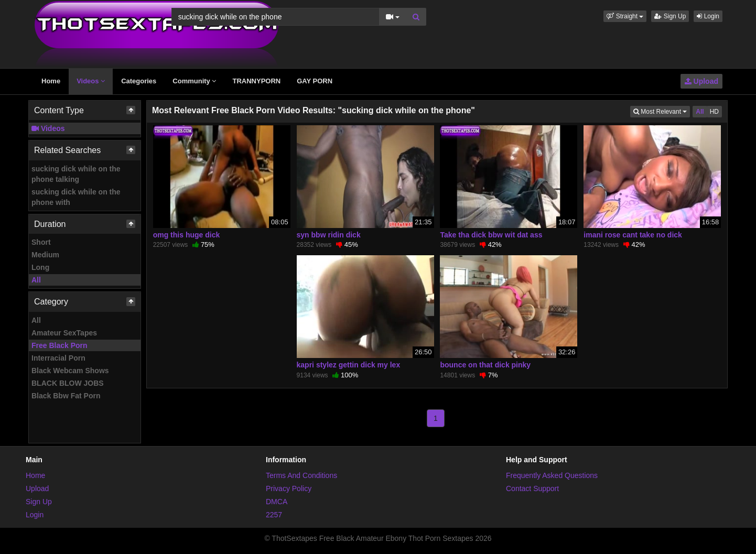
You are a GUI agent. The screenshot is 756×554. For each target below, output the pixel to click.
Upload (701, 81)
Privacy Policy (289, 488)
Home (51, 81)
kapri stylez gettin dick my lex (349, 365)
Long (40, 267)
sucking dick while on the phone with (76, 197)
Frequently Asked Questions (552, 475)
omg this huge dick (187, 235)
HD (714, 112)
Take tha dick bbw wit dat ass (491, 235)
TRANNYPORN (256, 81)
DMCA (277, 502)
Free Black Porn (60, 345)
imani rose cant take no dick (633, 235)
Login (708, 16)
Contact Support (532, 488)
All (36, 280)
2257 (274, 515)
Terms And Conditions (301, 475)
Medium (45, 255)
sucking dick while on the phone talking (76, 174)
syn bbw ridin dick (329, 235)
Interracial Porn (58, 358)
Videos (91, 81)
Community (194, 81)
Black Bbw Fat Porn (66, 396)
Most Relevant (662, 111)
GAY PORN (315, 81)
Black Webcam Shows (70, 371)
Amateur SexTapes (64, 333)
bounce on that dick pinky (485, 365)
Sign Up (670, 16)
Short (41, 242)
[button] (625, 16)
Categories (139, 81)
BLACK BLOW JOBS (68, 383)
